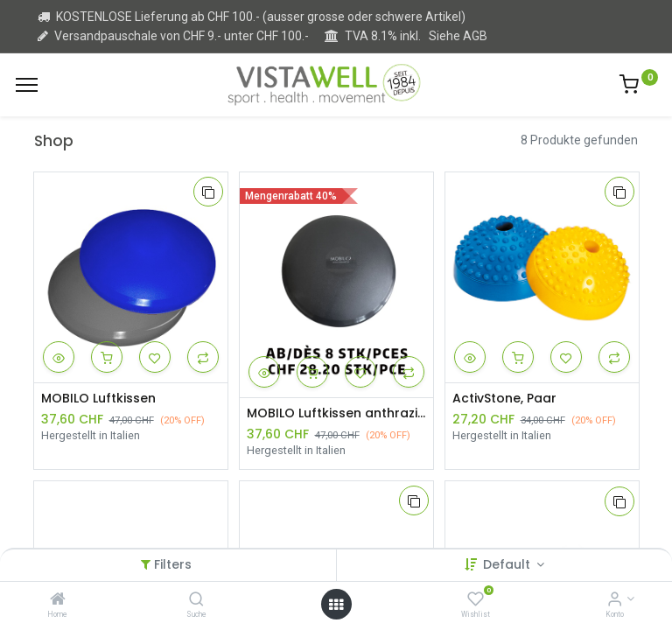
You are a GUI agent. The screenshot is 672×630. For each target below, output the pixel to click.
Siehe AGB (458, 36)
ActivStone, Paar (504, 399)
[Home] (58, 600)
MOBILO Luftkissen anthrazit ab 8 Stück (336, 413)
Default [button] (508, 564)
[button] (208, 192)
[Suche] (196, 600)
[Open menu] (336, 605)
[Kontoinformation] (615, 600)
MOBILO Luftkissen (98, 399)
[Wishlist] (476, 600)
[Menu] (27, 85)
